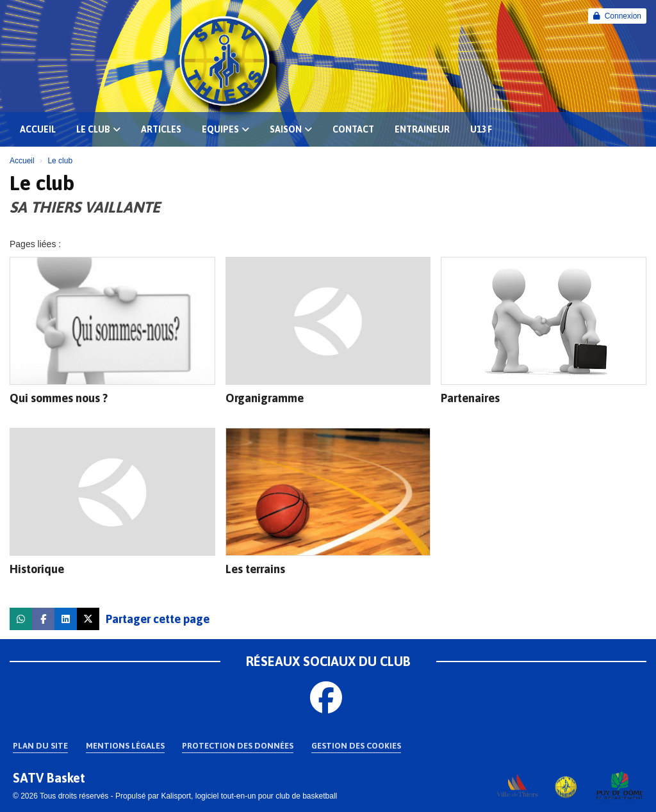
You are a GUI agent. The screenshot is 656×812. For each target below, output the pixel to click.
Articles (161, 129)
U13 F (481, 129)
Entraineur (422, 129)
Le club (98, 129)
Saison (291, 129)
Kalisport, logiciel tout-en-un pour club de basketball (249, 796)
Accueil (38, 129)
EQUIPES (225, 129)
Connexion (617, 16)
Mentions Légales (125, 746)
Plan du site (40, 746)
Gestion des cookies (356, 746)
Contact (353, 129)
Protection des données (238, 746)
